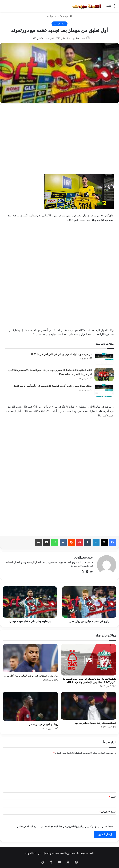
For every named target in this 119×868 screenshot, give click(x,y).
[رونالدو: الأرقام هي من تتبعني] (30, 705)
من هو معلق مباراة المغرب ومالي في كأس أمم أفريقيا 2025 (61, 354)
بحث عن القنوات (50, 852)
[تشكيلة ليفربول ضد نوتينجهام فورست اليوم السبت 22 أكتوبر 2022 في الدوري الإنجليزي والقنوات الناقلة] (89, 658)
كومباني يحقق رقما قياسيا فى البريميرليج (96, 721)
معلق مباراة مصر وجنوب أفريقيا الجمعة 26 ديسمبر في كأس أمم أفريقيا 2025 (53, 386)
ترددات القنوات (33, 852)
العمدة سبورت (87, 852)
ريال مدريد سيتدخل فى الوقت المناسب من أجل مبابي (31, 674)
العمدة (63, 852)
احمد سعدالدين (79, 38)
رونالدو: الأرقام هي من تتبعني (43, 723)
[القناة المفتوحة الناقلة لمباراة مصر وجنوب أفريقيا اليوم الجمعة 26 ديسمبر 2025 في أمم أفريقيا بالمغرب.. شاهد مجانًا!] (104, 374)
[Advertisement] (59, 133)
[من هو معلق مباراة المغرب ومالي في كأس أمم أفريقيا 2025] (104, 359)
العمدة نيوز (73, 852)
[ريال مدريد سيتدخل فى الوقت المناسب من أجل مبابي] (30, 656)
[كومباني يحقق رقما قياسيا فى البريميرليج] (89, 704)
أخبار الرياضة (53, 16)
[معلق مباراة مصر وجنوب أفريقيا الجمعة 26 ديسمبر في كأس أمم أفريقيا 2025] (104, 390)
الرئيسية (67, 16)
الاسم (113, 795)
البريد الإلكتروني (108, 810)
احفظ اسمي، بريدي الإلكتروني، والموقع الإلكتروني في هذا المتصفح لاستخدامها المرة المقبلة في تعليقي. (65, 825)
